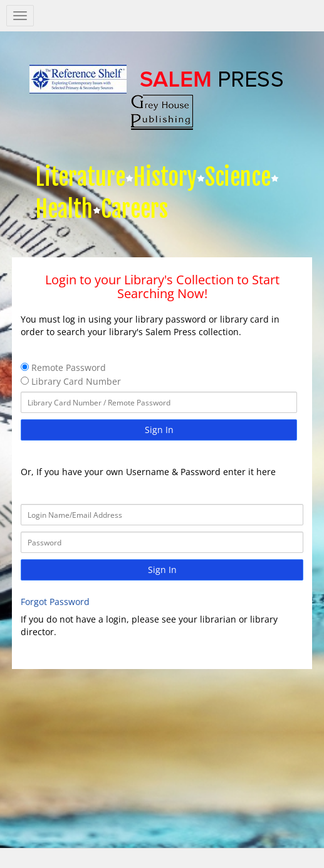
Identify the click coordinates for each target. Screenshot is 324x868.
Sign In (159, 430)
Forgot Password (55, 602)
